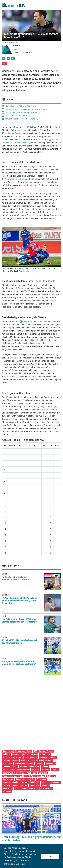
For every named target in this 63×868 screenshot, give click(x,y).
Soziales (6, 767)
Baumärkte (34, 788)
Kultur (42, 754)
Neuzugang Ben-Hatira (15, 179)
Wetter (23, 760)
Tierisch (19, 757)
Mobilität (6, 754)
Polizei (26, 754)
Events (42, 751)
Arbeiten (23, 767)
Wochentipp (51, 764)
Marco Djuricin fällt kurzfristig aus (21, 106)
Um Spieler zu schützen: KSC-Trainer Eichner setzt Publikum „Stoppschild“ (20, 621)
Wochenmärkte (21, 788)
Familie (30, 764)
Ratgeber (36, 770)
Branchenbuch (9, 770)
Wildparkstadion (38, 776)
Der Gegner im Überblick (16, 116)
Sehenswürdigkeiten (11, 773)
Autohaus (7, 792)
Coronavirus (20, 751)
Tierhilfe (6, 760)
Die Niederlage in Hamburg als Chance (23, 113)
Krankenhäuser (23, 770)
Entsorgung (42, 779)
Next (57, 817)
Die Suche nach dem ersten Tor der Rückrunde (26, 109)
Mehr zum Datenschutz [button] (15, 864)
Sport (29, 751)
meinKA (17, 49)
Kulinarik (34, 757)
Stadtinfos (17, 754)
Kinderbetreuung (23, 779)
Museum (48, 760)
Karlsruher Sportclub (14, 133)
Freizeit (50, 751)
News (10, 751)
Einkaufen (44, 757)
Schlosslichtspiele (10, 782)
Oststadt (6, 785)
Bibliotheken (34, 782)
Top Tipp (24, 785)
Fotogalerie (34, 785)
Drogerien (46, 785)
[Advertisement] (32, 714)
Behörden (43, 773)
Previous (6, 817)
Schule (15, 767)
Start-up (23, 782)
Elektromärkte (46, 788)
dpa (4, 751)
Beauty (15, 785)
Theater (55, 770)
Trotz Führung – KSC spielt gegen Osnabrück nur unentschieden (31, 839)
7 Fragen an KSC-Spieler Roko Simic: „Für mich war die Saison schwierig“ (19, 663)
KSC (4, 64)
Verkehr (45, 767)
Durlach (45, 782)
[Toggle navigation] (59, 5)
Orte (35, 773)
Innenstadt (26, 773)
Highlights (51, 776)
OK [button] (50, 856)
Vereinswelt (55, 782)
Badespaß (33, 760)
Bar (33, 779)
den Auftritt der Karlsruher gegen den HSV (41, 321)
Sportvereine (8, 779)
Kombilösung (8, 757)
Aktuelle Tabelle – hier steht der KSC (21, 119)
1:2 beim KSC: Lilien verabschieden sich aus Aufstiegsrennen (20, 642)
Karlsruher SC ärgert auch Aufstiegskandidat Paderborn (16, 578)
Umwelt (15, 760)
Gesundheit (8, 764)
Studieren (39, 764)
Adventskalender (10, 776)
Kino (41, 760)
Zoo (26, 757)
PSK (49, 754)
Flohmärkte (7, 788)
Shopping (45, 770)
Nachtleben (24, 776)
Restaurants (34, 767)
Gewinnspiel (20, 764)
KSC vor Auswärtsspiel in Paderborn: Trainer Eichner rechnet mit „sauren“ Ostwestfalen (20, 601)
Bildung (53, 757)
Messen (34, 754)
